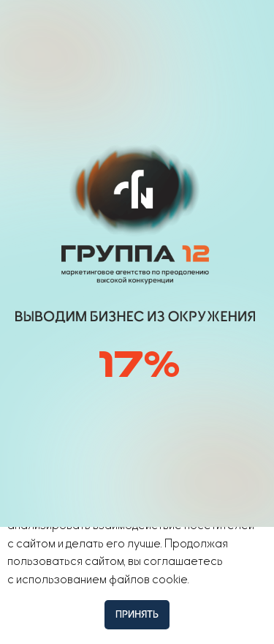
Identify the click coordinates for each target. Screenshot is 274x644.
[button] (211, 27)
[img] (141, 27)
